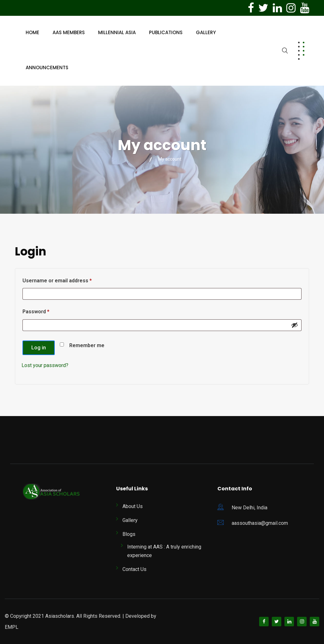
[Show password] (295, 325)
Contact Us (134, 569)
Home (32, 32)
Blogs (129, 534)
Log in (39, 348)
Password (46, 311)
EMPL (12, 627)
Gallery (206, 32)
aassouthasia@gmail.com (260, 523)
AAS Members (69, 32)
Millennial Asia (117, 32)
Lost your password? (45, 365)
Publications (166, 32)
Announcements (47, 67)
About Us (133, 506)
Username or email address (68, 280)
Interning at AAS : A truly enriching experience (164, 551)
